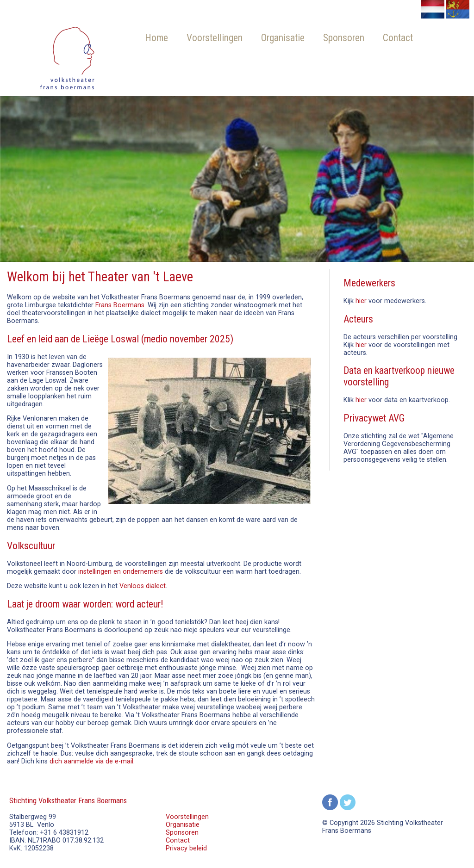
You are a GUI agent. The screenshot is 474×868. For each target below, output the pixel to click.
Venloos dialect (143, 586)
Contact (398, 38)
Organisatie (283, 38)
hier (361, 301)
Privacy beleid (186, 848)
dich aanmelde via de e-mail (91, 761)
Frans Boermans (120, 305)
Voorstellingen (215, 38)
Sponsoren (344, 38)
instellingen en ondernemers (121, 572)
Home (156, 38)
